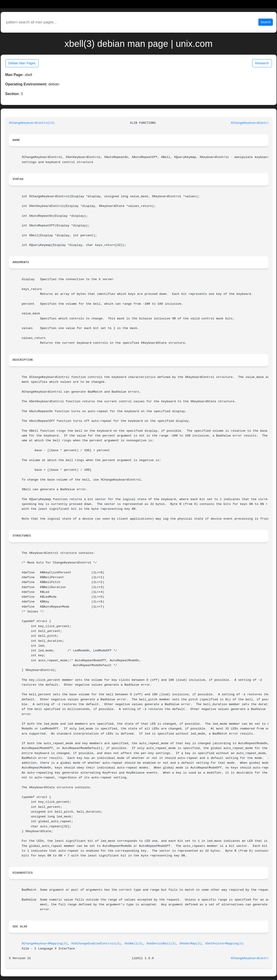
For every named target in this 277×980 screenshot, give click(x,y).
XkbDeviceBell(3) (161, 944)
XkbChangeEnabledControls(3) (96, 944)
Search (266, 22)
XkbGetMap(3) (191, 944)
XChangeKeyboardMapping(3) (45, 944)
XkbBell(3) (134, 944)
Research (262, 63)
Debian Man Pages (22, 63)
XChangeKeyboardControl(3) (32, 123)
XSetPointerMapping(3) (224, 944)
